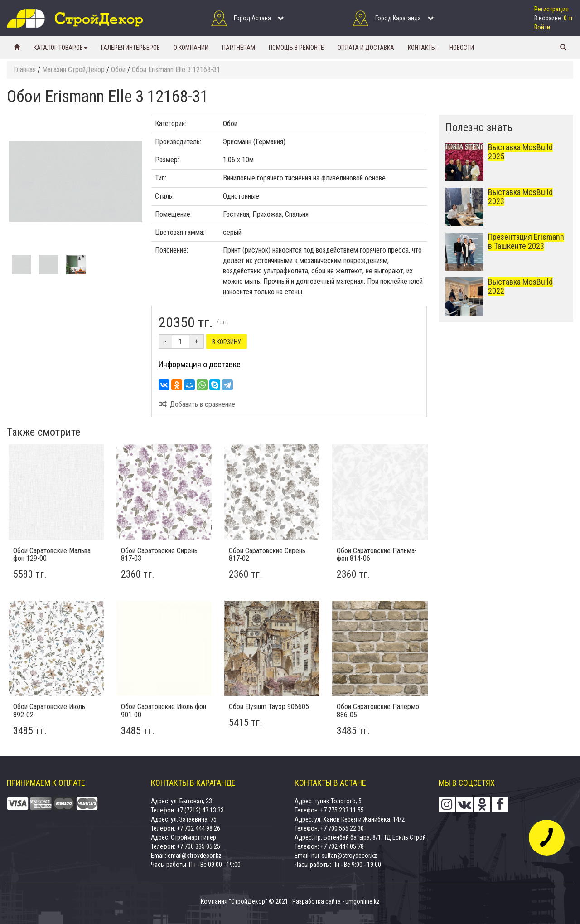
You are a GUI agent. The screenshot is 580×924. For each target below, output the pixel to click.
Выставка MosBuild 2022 (520, 286)
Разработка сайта (317, 901)
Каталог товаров (60, 48)
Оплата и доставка (366, 48)
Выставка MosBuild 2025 (520, 152)
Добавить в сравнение (197, 404)
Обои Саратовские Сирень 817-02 (267, 555)
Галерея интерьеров (130, 48)
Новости (462, 48)
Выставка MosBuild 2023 (520, 197)
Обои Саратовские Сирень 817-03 (159, 555)
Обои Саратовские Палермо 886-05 (378, 711)
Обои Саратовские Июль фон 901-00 (164, 711)
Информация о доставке (200, 364)
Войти (542, 27)
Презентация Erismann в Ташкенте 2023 (526, 241)
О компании (191, 48)
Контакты (422, 48)
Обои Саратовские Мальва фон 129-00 (52, 555)
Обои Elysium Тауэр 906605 (269, 707)
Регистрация (551, 9)
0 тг (568, 18)
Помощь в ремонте (296, 48)
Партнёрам (239, 48)
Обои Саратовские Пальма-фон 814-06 (377, 555)
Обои (230, 124)
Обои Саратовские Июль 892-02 (49, 711)
